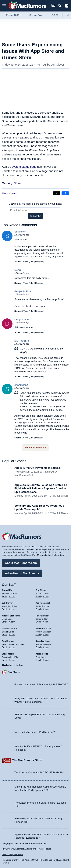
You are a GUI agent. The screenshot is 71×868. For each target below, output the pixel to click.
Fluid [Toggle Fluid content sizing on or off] (43, 860)
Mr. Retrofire (22, 341)
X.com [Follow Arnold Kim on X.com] (12, 596)
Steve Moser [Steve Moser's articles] (8, 654)
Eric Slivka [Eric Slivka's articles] (41, 590)
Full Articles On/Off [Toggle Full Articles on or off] (30, 860)
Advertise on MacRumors (22, 573)
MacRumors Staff (24, 475)
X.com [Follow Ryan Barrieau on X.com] (46, 647)
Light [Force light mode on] (66, 860)
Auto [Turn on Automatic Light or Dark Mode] (60, 860)
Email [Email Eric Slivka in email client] (38, 596)
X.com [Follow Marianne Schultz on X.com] (46, 635)
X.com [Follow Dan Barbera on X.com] (12, 647)
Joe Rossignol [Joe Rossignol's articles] (43, 603)
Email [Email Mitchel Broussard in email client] (5, 622)
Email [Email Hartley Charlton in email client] (5, 635)
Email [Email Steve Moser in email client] (5, 660)
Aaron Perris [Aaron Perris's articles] (42, 654)
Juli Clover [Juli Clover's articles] (7, 603)
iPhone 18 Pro (13, 15)
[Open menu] (4, 6)
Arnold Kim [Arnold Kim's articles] (7, 590)
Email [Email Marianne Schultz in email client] (38, 635)
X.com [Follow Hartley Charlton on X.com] (12, 635)
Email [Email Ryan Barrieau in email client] (38, 647)
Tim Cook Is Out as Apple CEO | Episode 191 (39, 772)
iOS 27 (55, 15)
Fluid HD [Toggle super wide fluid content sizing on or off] (51, 860)
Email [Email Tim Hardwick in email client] (38, 622)
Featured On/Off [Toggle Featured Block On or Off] (11, 860)
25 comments (9, 193)
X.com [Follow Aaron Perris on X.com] (46, 660)
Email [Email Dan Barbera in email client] (5, 647)
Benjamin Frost (23, 291)
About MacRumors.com (21, 563)
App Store (14, 183)
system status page (24, 167)
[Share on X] (57, 193)
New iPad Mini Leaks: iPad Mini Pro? (35, 732)
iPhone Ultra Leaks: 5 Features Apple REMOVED (41, 684)
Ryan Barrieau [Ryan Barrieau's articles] (43, 641)
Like (32, 262)
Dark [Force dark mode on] (5, 863)
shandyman (21, 385)
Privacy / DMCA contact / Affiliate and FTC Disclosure (27, 849)
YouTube (14, 672)
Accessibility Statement (13, 854)
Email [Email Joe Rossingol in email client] (38, 609)
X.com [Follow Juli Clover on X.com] (12, 609)
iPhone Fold (36, 15)
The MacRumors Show (27, 760)
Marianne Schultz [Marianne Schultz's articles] (44, 628)
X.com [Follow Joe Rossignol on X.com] (46, 609)
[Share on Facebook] (65, 193)
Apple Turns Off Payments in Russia (37, 468)
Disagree (39, 262)
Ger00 (18, 270)
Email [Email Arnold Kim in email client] (5, 596)
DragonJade (21, 319)
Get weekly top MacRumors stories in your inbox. (35, 204)
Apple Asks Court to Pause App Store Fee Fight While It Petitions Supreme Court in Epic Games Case (41, 488)
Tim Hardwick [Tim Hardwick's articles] (42, 616)
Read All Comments (35, 448)
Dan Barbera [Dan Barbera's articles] (8, 641)
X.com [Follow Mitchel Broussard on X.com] (12, 622)
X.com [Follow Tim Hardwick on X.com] (46, 622)
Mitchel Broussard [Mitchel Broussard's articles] (11, 616)
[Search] (61, 6)
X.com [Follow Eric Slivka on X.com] (46, 596)
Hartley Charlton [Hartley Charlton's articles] (10, 628)
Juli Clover (58, 65)
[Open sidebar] (67, 6)
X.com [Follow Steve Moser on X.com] (12, 660)
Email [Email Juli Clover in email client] (5, 609)
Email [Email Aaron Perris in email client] (38, 660)
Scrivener (20, 232)
